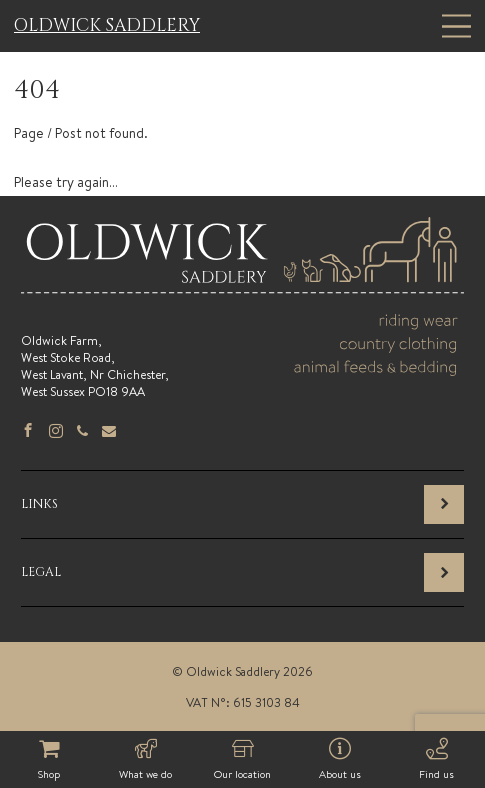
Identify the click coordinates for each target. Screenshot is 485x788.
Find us (436, 759)
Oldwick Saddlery (107, 26)
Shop (48, 759)
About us (339, 759)
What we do (145, 759)
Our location (242, 759)
